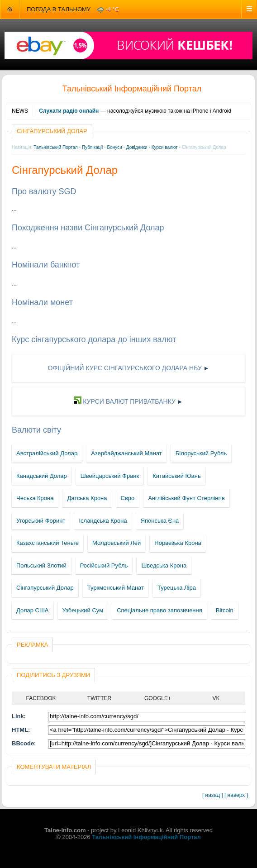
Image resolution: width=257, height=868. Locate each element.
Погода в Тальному (59, 9)
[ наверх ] (236, 795)
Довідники (137, 147)
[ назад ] (213, 795)
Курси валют (165, 147)
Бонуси (115, 147)
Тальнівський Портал (56, 147)
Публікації (93, 147)
